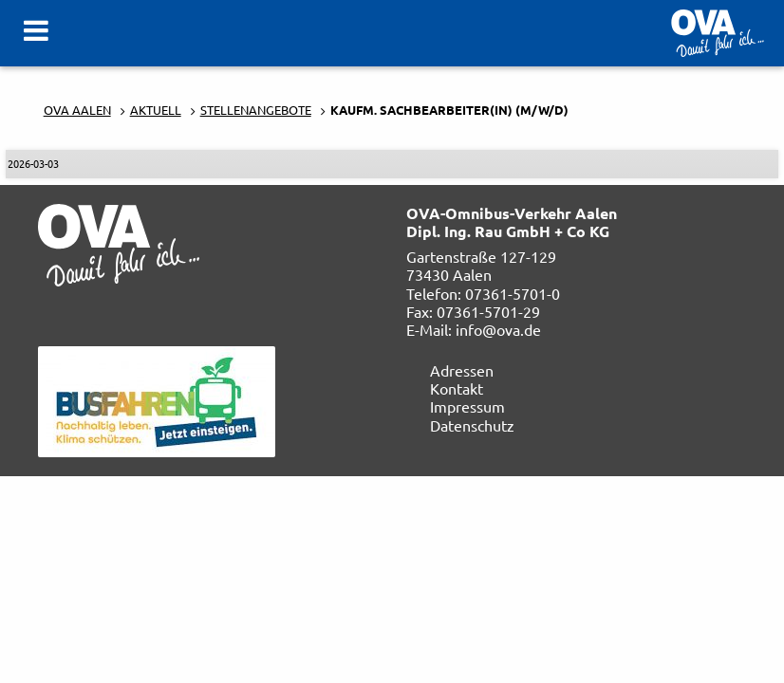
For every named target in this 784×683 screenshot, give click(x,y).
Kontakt (457, 388)
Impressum (467, 406)
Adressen (462, 370)
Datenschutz (472, 425)
